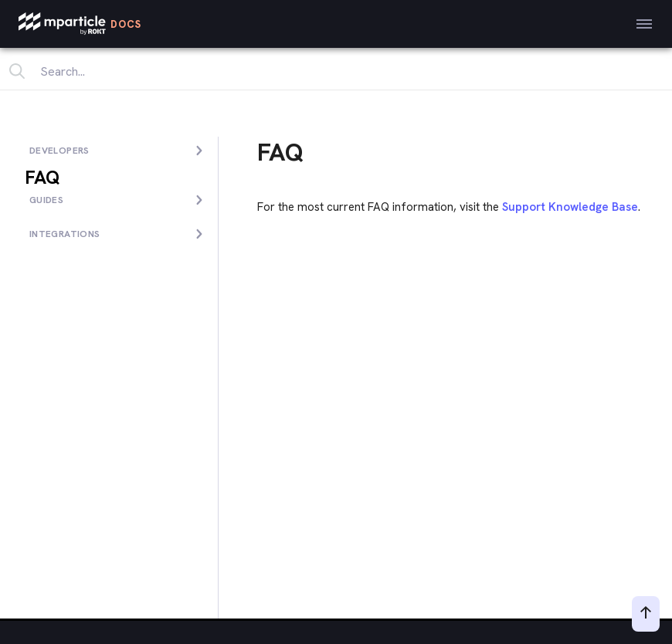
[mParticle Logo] (80, 24)
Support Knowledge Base (570, 207)
